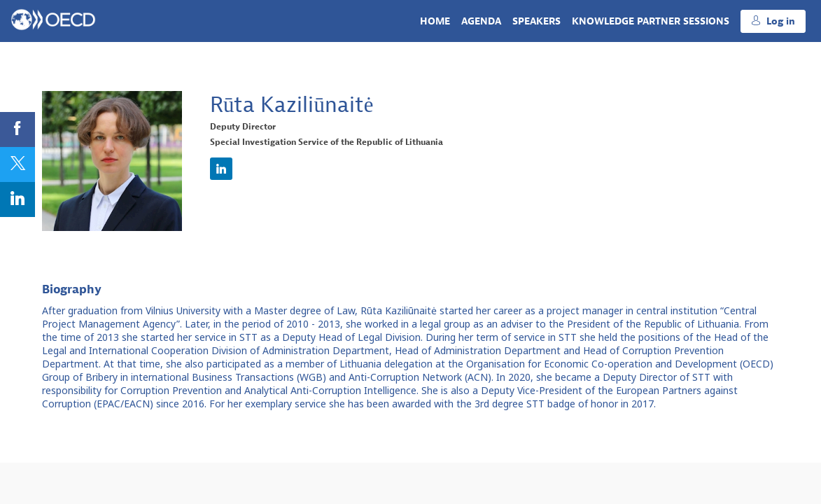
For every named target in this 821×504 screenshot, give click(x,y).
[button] (773, 21)
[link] (435, 21)
